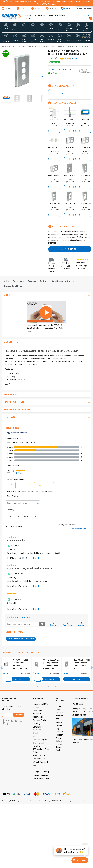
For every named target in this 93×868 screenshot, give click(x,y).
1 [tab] (34, 687)
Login (58, 706)
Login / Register (85, 8)
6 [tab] (52, 687)
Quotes (59, 725)
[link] (12, 618)
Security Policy (39, 759)
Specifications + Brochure (63, 281)
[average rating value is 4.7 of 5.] (68, 59)
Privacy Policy (39, 755)
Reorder (59, 735)
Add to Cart (69, 249)
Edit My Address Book (60, 747)
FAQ (35, 736)
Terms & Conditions (13, 286)
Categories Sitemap (41, 772)
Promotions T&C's (40, 704)
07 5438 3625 (77, 704)
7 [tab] (56, 687)
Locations (37, 768)
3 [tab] (41, 687)
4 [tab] (45, 687)
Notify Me (77, 679)
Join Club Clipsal (40, 740)
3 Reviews (27, 618)
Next (92, 668)
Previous (2, 668)
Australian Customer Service (42, 8)
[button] (6, 27)
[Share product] (56, 59)
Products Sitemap (40, 775)
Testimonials (38, 717)
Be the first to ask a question (21, 639)
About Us (51, 8)
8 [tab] (59, 687)
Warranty (32, 281)
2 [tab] (38, 687)
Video (6, 281)
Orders (59, 722)
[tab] (6, 281)
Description (18, 281)
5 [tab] (48, 687)
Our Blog (36, 724)
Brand (35, 733)
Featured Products (41, 720)
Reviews (44, 281)
